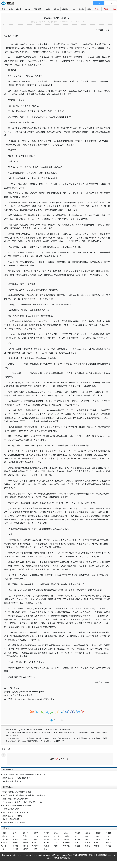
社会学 (47, 9)
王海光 (15, 839)
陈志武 (5, 836)
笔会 (114, 9)
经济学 (19, 9)
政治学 (28, 9)
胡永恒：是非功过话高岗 (12, 819)
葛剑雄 (15, 846)
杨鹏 (35, 839)
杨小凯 (67, 846)
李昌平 (98, 836)
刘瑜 (4, 846)
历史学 (81, 9)
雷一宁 (67, 843)
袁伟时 (5, 843)
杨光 (45, 849)
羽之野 (15, 849)
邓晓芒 (46, 839)
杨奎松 (5, 839)
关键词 (106, 9)
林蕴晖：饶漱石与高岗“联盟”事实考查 (17, 792)
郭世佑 (77, 839)
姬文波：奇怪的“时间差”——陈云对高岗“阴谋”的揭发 (22, 802)
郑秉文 (108, 846)
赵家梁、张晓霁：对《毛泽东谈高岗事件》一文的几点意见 (25, 774)
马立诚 (36, 836)
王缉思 (57, 839)
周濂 (25, 839)
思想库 (97, 9)
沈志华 (57, 836)
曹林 (56, 833)
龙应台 (36, 833)
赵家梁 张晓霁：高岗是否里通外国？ (16, 778)
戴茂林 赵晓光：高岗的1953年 (14, 823)
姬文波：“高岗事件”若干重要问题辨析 (17, 805)
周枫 (76, 843)
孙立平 (36, 849)
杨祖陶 (46, 836)
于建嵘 (108, 833)
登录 (56, 759)
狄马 (108, 839)
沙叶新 (108, 843)
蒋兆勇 (88, 843)
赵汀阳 (77, 836)
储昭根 (26, 846)
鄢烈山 (67, 833)
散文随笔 (21, 695)
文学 (73, 9)
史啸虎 (15, 843)
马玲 (87, 839)
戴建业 (88, 836)
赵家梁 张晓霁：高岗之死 (12, 781)
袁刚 (56, 846)
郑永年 (26, 833)
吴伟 (97, 843)
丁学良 (46, 833)
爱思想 (8, 4)
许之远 (46, 846)
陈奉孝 (67, 839)
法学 (11, 9)
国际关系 (37, 9)
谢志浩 (26, 849)
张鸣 (108, 836)
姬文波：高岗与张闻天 (11, 809)
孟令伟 (57, 843)
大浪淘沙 (31, 695)
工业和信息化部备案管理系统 (58, 858)
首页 (4, 9)
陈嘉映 (88, 833)
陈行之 (15, 833)
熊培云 (26, 843)
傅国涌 (77, 833)
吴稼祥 (36, 846)
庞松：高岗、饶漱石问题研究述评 (15, 799)
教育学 (65, 9)
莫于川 (5, 849)
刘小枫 (46, 843)
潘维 (97, 846)
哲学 (89, 9)
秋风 (35, 843)
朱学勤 (88, 846)
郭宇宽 (26, 836)
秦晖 (4, 833)
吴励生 (77, 846)
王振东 (98, 839)
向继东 (67, 836)
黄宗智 (98, 833)
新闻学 (56, 9)
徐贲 (14, 836)
